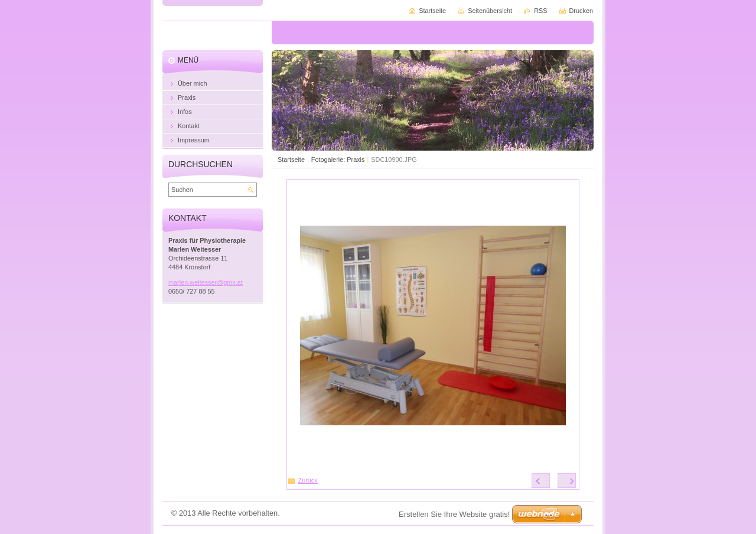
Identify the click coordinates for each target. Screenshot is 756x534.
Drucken (581, 11)
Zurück (308, 480)
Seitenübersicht (490, 11)
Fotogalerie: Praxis (338, 159)
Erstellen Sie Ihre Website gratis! (454, 514)
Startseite (291, 159)
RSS (540, 11)
